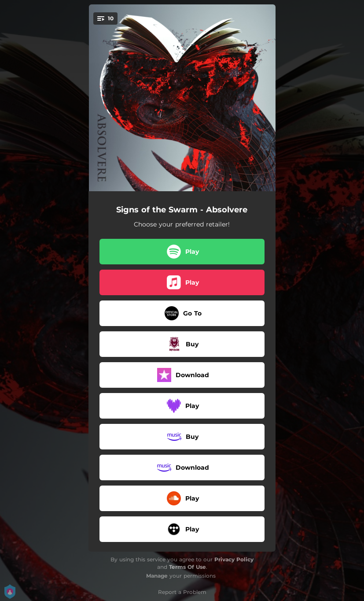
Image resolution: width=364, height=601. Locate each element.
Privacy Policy (234, 559)
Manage (157, 576)
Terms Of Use (188, 567)
